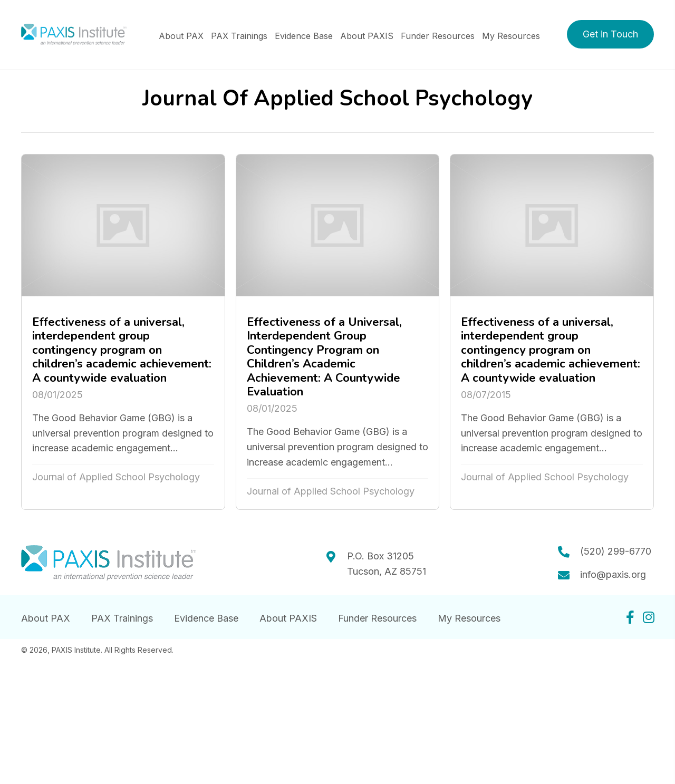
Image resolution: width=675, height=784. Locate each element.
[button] (610, 34)
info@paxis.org (613, 574)
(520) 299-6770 (616, 551)
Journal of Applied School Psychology (116, 477)
